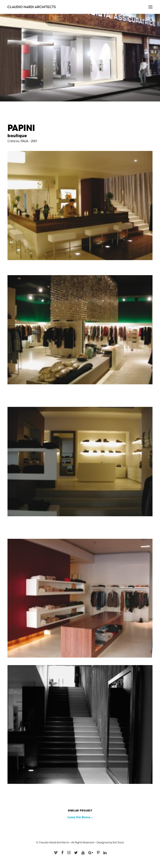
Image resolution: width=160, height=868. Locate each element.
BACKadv (118, 843)
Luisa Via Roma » (80, 818)
